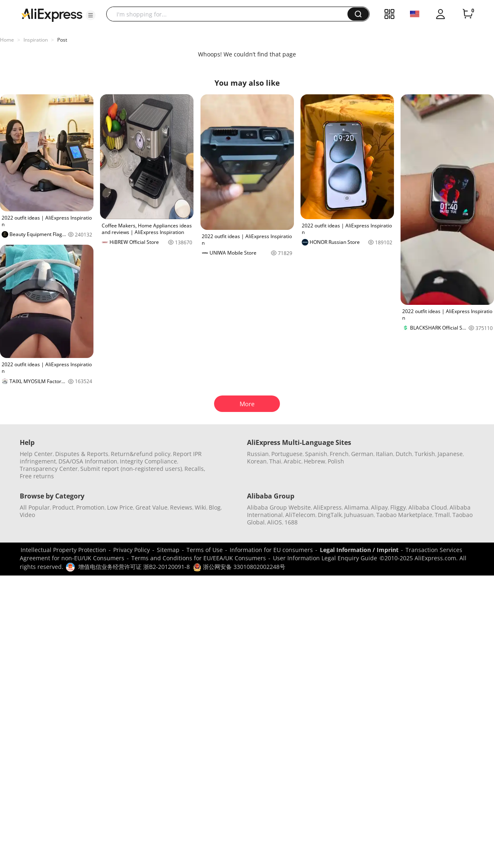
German (362, 454)
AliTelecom (300, 515)
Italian (384, 454)
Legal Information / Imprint (359, 550)
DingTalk (330, 515)
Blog (215, 507)
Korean (257, 461)
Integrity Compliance (148, 461)
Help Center (36, 454)
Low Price (120, 507)
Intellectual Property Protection (63, 550)
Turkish (425, 454)
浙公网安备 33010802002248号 (239, 567)
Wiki (200, 507)
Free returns (37, 476)
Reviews (181, 507)
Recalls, (195, 469)
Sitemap (168, 550)
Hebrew (315, 461)
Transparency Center (49, 469)
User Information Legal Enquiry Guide (325, 558)
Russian (258, 454)
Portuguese (287, 454)
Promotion (90, 507)
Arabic (292, 461)
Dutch (404, 454)
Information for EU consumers (271, 550)
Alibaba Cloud (428, 507)
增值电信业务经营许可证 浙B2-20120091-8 (134, 567)
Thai (275, 461)
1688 (291, 522)
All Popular (35, 507)
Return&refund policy (141, 454)
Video (27, 515)
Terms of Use (205, 550)
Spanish (316, 454)
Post (62, 40)
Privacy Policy (132, 550)
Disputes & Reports (82, 454)
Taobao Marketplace (404, 515)
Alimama (356, 507)
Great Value (151, 507)
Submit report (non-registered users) (131, 469)
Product (63, 507)
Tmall (442, 515)
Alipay (379, 507)
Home (7, 40)
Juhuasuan (359, 515)
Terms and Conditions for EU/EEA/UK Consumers (199, 558)
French (339, 454)
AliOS (275, 522)
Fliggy (398, 507)
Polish (336, 461)
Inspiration (36, 40)
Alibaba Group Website (279, 507)
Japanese (450, 454)
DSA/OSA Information (88, 461)
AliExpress (327, 507)
